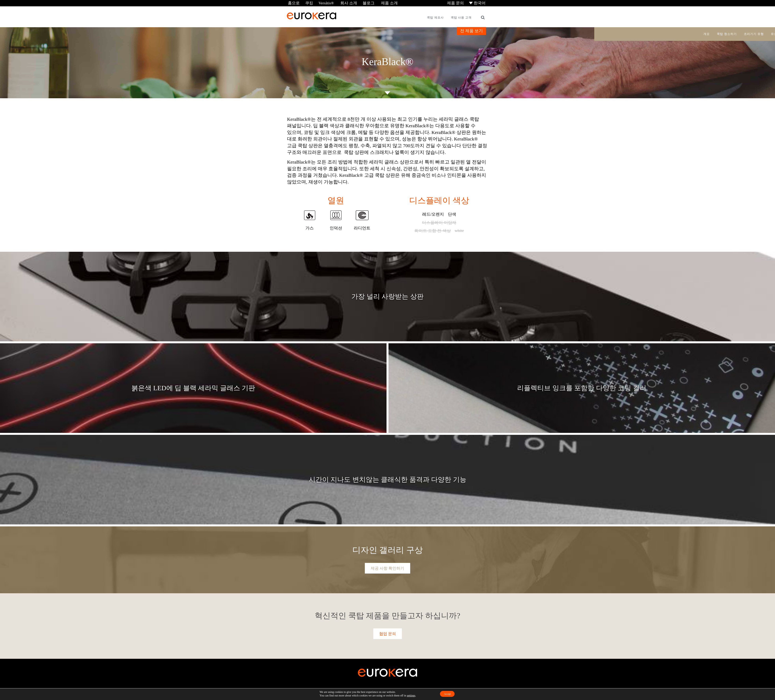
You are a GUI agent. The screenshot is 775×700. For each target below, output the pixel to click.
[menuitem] (478, 3)
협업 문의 (388, 633)
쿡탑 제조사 (435, 17)
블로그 (362, 3)
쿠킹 (307, 3)
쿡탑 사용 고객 (461, 17)
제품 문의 (457, 3)
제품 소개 (381, 3)
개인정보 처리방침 (411, 692)
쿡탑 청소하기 (727, 33)
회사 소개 (343, 3)
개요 (707, 33)
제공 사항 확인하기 (387, 568)
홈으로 (292, 3)
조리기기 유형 (754, 33)
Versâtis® (323, 3)
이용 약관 (393, 692)
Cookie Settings (433, 692)
